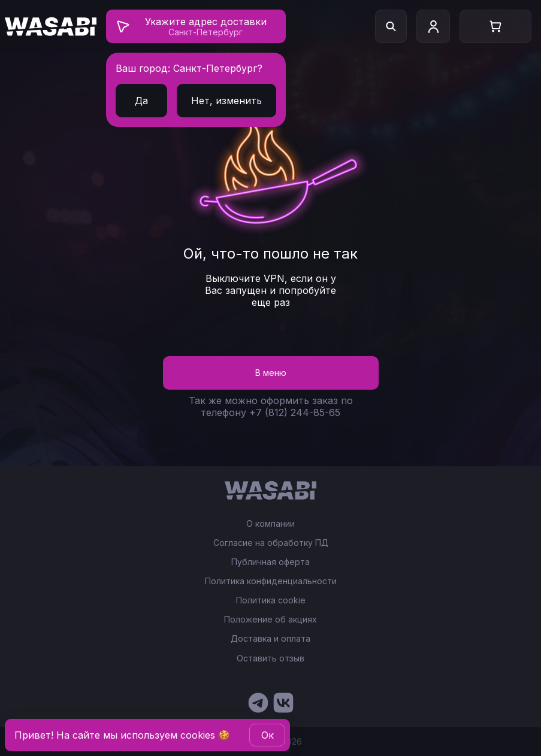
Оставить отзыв (270, 658)
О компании (270, 524)
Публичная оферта (270, 562)
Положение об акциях (270, 620)
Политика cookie (271, 600)
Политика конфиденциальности (271, 581)
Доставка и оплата (270, 639)
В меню (271, 373)
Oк (268, 735)
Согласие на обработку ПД (271, 543)
